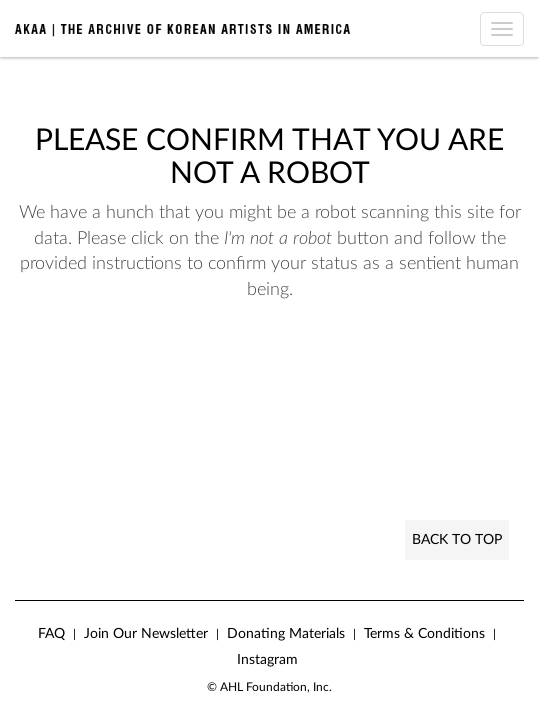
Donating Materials (286, 634)
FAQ (51, 634)
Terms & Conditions (424, 634)
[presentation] (182, 367)
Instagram (267, 660)
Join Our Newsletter (146, 634)
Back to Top (457, 540)
